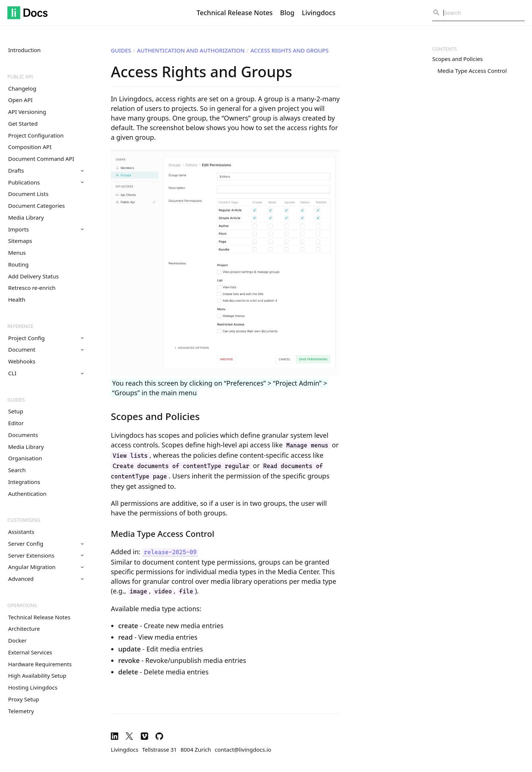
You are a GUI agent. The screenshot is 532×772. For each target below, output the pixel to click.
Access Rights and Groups (289, 50)
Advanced (46, 579)
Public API (20, 77)
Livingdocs (319, 13)
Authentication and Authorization (191, 50)
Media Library (26, 217)
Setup (16, 411)
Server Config (46, 544)
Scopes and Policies (458, 59)
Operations (22, 605)
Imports (46, 229)
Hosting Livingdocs (33, 687)
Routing (18, 264)
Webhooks (22, 361)
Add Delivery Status (33, 276)
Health (17, 299)
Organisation (25, 458)
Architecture (24, 629)
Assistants (21, 532)
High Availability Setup (37, 675)
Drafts (46, 170)
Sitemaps (20, 241)
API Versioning (27, 112)
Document (46, 349)
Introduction (24, 50)
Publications (46, 182)
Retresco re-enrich (32, 288)
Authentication (27, 494)
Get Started (23, 123)
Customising (24, 520)
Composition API (30, 147)
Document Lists (28, 194)
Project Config (46, 338)
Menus (17, 253)
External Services (30, 652)
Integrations (24, 482)
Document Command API (41, 159)
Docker (17, 640)
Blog (287, 13)
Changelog (22, 88)
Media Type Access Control (472, 71)
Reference (20, 326)
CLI (46, 373)
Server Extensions (46, 555)
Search (17, 470)
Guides (16, 400)
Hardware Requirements (40, 664)
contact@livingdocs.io (243, 749)
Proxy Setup (24, 699)
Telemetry (21, 711)
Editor (16, 423)
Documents (23, 435)
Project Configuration (36, 135)
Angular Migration (46, 567)
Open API (20, 100)
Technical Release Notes (235, 13)
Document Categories (36, 206)
